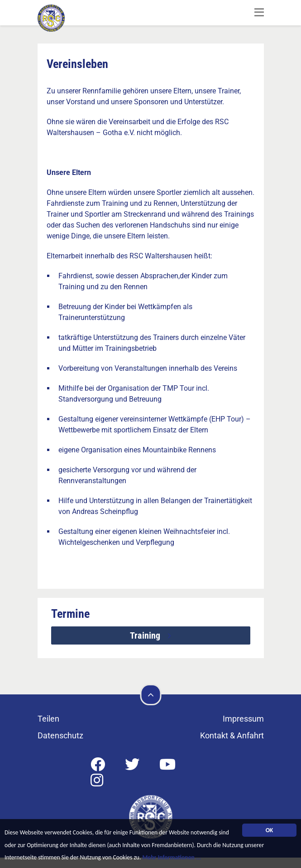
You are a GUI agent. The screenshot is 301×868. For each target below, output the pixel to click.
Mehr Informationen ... (171, 859)
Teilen (48, 719)
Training (146, 635)
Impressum (243, 719)
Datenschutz (60, 735)
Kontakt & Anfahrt (232, 735)
